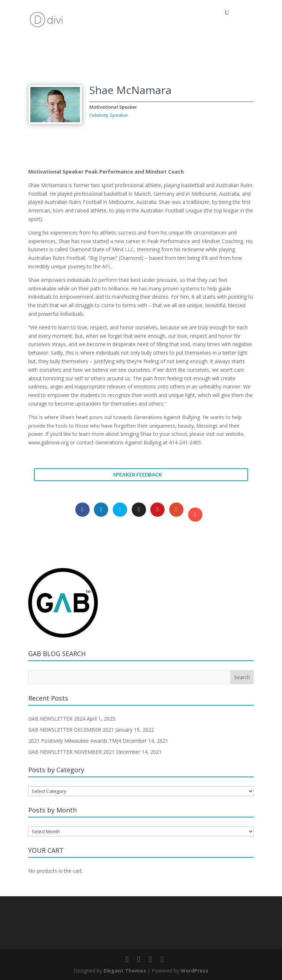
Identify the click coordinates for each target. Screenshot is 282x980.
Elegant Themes (125, 971)
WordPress (195, 971)
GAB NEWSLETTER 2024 (57, 719)
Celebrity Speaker (109, 115)
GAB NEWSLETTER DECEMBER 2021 (71, 730)
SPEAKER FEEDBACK (138, 474)
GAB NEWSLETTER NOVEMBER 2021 (71, 752)
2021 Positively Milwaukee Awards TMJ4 (75, 741)
